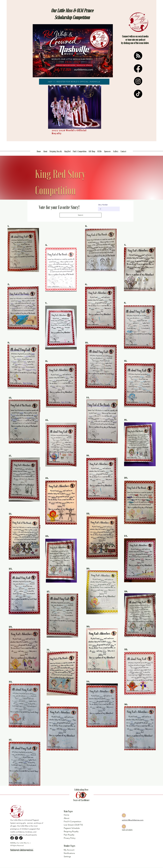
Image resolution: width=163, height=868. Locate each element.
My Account (69, 850)
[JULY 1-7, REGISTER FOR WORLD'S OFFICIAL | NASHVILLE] (74, 82)
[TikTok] (138, 94)
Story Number (103, 205)
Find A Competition (72, 822)
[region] (23, 853)
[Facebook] (138, 68)
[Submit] (81, 215)
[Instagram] (138, 81)
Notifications (69, 853)
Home (66, 815)
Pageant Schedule (72, 828)
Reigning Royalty (71, 831)
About (67, 818)
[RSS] (138, 56)
